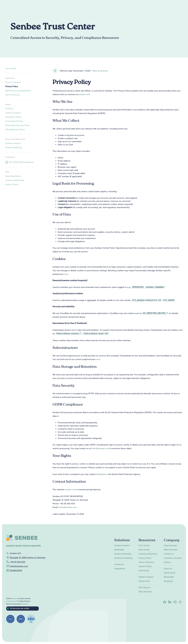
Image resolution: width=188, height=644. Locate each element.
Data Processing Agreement (18, 91)
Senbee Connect (13, 143)
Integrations (120, 569)
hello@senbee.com (100, 448)
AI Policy (9, 109)
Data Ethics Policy (13, 117)
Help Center (144, 550)
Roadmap (168, 581)
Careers (167, 562)
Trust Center (11, 68)
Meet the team (171, 550)
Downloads (144, 570)
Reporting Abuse (13, 176)
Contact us (169, 554)
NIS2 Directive (145, 592)
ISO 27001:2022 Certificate (19, 162)
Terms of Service (13, 82)
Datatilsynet (102, 474)
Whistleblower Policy (15, 129)
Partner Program (146, 577)
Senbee (14, 598)
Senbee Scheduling (123, 558)
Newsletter (169, 577)
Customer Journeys (173, 558)
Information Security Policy (18, 125)
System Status (12, 184)
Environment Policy (14, 121)
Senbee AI (119, 564)
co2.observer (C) (12, 601)
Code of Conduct (13, 113)
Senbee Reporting (14, 147)
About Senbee (170, 545)
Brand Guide (170, 573)
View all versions (100, 71)
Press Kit (168, 569)
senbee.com (84, 94)
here (66, 274)
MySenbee (119, 550)
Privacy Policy (12, 86)
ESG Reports (145, 587)
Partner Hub (144, 581)
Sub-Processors (13, 95)
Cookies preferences (15, 180)
